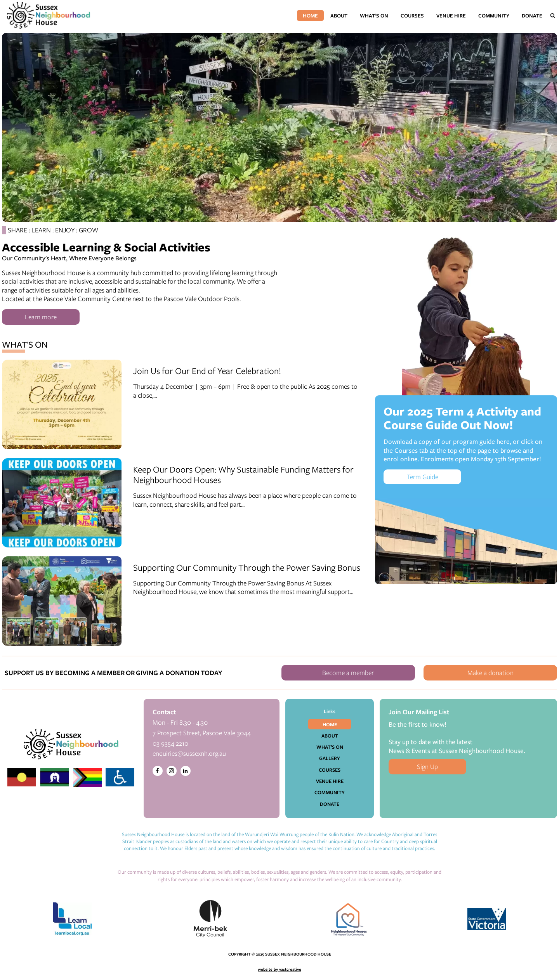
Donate (532, 16)
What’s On (374, 16)
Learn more (41, 317)
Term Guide (423, 477)
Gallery (330, 758)
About (339, 16)
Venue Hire (451, 16)
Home (310, 16)
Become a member (348, 673)
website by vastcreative (279, 969)
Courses (412, 16)
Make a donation (490, 673)
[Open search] (553, 16)
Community (494, 16)
